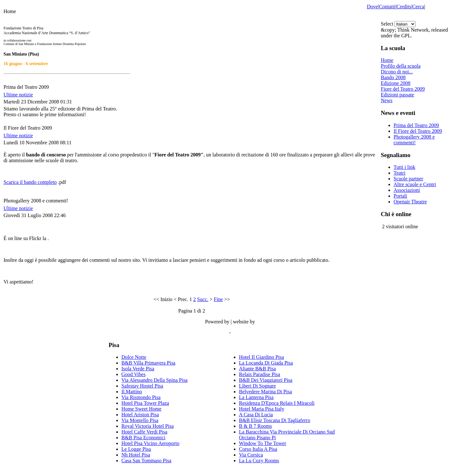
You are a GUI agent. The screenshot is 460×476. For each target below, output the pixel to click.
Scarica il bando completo (30, 182)
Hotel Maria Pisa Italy (262, 409)
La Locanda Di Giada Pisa (266, 363)
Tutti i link (404, 167)
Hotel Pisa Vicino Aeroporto (150, 443)
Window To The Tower (263, 443)
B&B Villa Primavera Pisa (148, 363)
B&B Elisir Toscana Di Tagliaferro (275, 420)
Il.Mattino (132, 392)
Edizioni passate (397, 95)
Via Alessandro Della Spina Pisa (154, 380)
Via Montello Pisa (140, 420)
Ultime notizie (18, 95)
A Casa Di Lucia (256, 415)
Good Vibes (134, 374)
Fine (218, 299)
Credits (404, 7)
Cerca (418, 7)
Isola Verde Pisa (138, 369)
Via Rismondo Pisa (141, 397)
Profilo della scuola (401, 66)
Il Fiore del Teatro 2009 (418, 131)
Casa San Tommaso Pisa (146, 461)
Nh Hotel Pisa (136, 455)
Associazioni (407, 190)
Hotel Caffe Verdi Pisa (144, 432)
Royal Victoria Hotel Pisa (148, 426)
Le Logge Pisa (136, 449)
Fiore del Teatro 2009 (403, 89)
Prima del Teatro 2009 (416, 125)
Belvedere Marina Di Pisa (265, 392)
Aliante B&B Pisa (257, 369)
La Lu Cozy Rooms (259, 461)
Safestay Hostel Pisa (142, 386)
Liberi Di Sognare (257, 386)
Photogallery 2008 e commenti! (414, 140)
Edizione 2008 (396, 83)
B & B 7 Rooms (255, 426)
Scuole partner (408, 179)
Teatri (399, 173)
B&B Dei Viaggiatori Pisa (266, 380)
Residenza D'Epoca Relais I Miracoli (277, 403)
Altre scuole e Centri (415, 184)
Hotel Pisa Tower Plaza (145, 403)
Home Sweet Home (141, 409)
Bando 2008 (393, 77)
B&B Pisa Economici (143, 438)
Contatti (387, 7)
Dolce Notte (134, 357)
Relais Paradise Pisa (260, 374)
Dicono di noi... (397, 72)
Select (387, 24)
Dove (372, 7)
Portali (400, 196)
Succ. (203, 299)
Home (387, 60)
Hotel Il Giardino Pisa (261, 357)
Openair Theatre (410, 202)
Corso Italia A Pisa (258, 449)
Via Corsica (251, 455)
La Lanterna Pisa (256, 397)
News (387, 100)
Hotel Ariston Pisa (140, 415)
